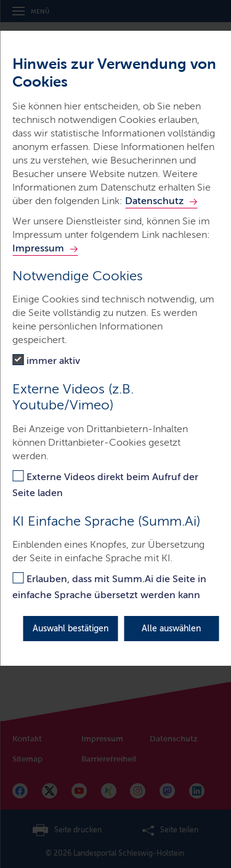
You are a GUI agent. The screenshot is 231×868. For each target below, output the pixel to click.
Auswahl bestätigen (71, 629)
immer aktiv (53, 361)
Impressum (38, 248)
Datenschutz (154, 201)
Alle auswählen (171, 629)
